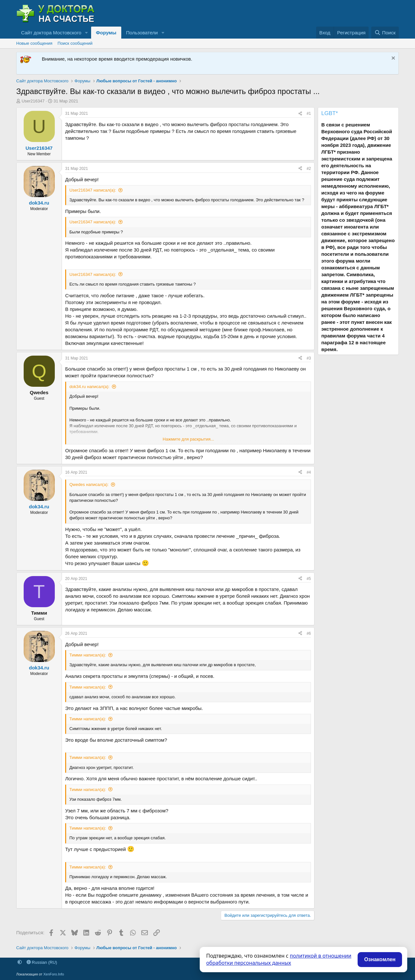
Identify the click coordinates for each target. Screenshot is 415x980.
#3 (309, 358)
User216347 (33, 101)
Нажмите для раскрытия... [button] (188, 439)
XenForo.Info (54, 974)
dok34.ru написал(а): (89, 387)
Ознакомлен (380, 959)
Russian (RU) (42, 962)
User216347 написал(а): (93, 190)
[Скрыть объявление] (392, 59)
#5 (309, 579)
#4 (309, 472)
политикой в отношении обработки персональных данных (279, 959)
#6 (309, 633)
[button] (87, 33)
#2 (309, 169)
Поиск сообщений (75, 43)
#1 (309, 113)
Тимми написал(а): (88, 655)
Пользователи (142, 33)
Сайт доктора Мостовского (51, 33)
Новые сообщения (34, 43)
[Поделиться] (300, 114)
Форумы (106, 33)
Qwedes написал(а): (89, 484)
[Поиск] (385, 33)
